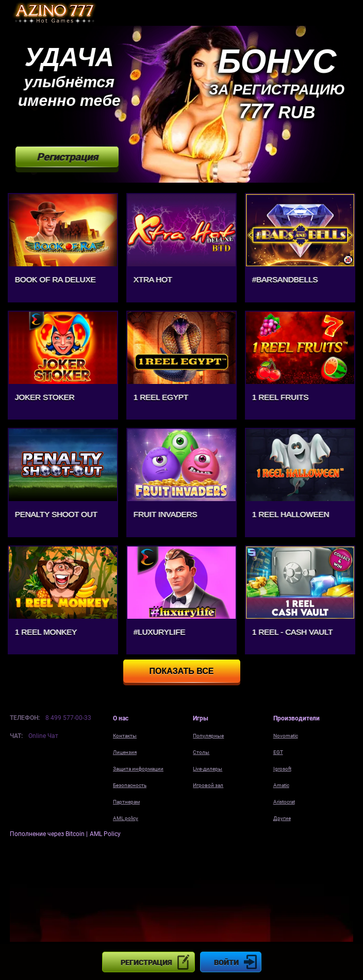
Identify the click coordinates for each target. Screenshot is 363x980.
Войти (226, 962)
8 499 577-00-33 (68, 718)
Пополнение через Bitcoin (48, 834)
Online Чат (43, 736)
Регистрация (146, 962)
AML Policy (105, 834)
